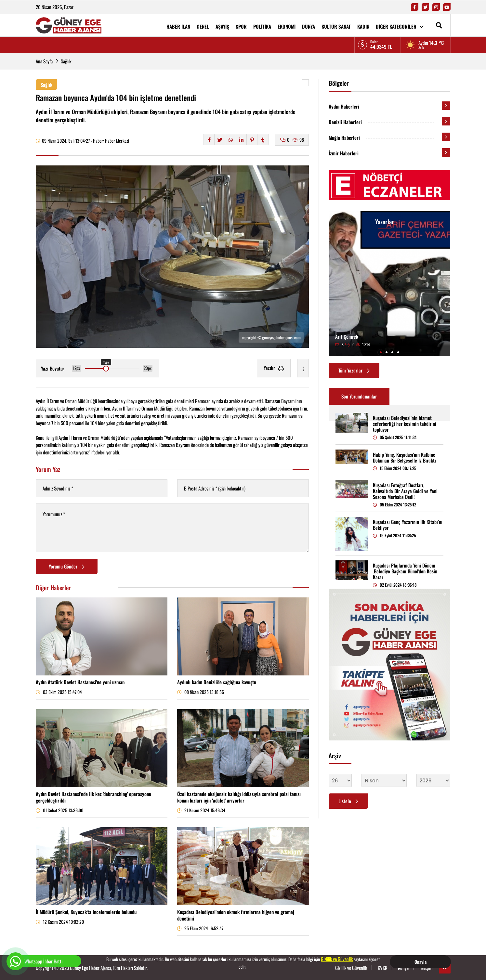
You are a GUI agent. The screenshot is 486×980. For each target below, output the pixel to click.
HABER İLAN (178, 26)
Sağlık (66, 61)
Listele (348, 801)
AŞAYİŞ (222, 26)
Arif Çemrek (347, 336)
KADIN (363, 26)
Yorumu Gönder (67, 566)
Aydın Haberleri (344, 106)
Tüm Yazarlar (354, 370)
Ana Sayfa (44, 61)
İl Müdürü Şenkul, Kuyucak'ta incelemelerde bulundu (86, 912)
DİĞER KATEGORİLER (400, 26)
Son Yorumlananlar (359, 396)
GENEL (203, 26)
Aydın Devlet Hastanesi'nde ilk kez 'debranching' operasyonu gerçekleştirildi (93, 797)
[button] (381, 352)
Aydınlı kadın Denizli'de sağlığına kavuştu (217, 682)
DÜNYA (309, 26)
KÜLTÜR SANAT (336, 26)
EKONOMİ (287, 26)
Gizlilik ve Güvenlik (337, 959)
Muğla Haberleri (344, 137)
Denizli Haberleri (345, 122)
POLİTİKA (262, 26)
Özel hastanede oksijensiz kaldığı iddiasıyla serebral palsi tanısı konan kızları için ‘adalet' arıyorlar (239, 797)
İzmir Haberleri (344, 153)
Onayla (420, 962)
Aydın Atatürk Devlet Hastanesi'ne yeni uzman (80, 682)
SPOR (241, 26)
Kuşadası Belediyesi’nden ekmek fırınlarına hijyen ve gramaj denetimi (236, 915)
